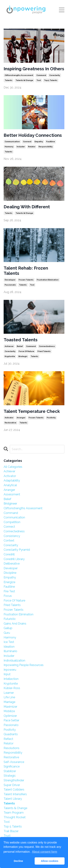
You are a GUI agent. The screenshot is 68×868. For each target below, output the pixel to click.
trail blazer (11, 831)
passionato (10, 285)
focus (8, 596)
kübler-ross (12, 688)
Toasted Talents (21, 340)
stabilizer (10, 771)
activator (9, 418)
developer (10, 280)
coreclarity (55, 75)
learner (9, 693)
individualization (14, 661)
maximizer (10, 707)
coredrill (9, 554)
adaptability (12, 480)
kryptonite (10, 356)
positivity (51, 418)
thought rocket (15, 817)
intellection (11, 679)
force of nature (26, 351)
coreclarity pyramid (17, 550)
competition (12, 522)
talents (9, 80)
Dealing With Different (27, 207)
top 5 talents (51, 80)
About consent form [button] (45, 852)
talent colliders (14, 790)
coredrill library (14, 559)
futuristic (10, 619)
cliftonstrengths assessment (19, 75)
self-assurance (14, 762)
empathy (39, 142)
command (41, 75)
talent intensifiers (15, 794)
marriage (9, 702)
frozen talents (26, 280)
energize (9, 582)
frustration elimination (48, 280)
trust (7, 836)
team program (14, 813)
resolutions (12, 748)
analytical (10, 485)
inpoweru (10, 670)
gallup (8, 628)
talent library (13, 799)
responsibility (46, 147)
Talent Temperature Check (32, 411)
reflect (8, 739)
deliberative (12, 564)
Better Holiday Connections (33, 135)
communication (12, 142)
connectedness (47, 346)
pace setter (11, 720)
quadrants (11, 734)
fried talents (44, 351)
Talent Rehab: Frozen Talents (26, 271)
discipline (10, 573)
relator (32, 147)
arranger (21, 418)
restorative (11, 423)
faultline (51, 142)
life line (9, 697)
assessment (12, 494)
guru (7, 633)
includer (21, 147)
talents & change (24, 80)
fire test (9, 591)
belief (20, 346)
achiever (9, 346)
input (7, 674)
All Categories (13, 467)
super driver (12, 785)
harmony (9, 147)
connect (27, 142)
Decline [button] (18, 861)
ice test (9, 642)
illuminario (10, 651)
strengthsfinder (14, 780)
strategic (23, 356)
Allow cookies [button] (50, 861)
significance (12, 766)
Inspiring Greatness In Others (34, 69)
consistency (12, 536)
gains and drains (15, 624)
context (9, 540)
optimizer (10, 716)
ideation (9, 647)
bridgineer (10, 504)
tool (39, 80)
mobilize (9, 711)
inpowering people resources (24, 665)
